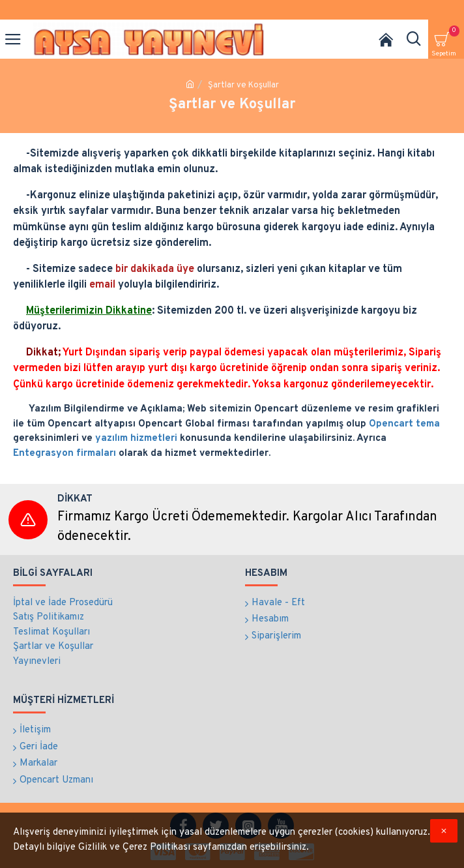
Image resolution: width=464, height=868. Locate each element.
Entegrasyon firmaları (65, 454)
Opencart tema (404, 424)
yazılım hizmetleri (136, 439)
